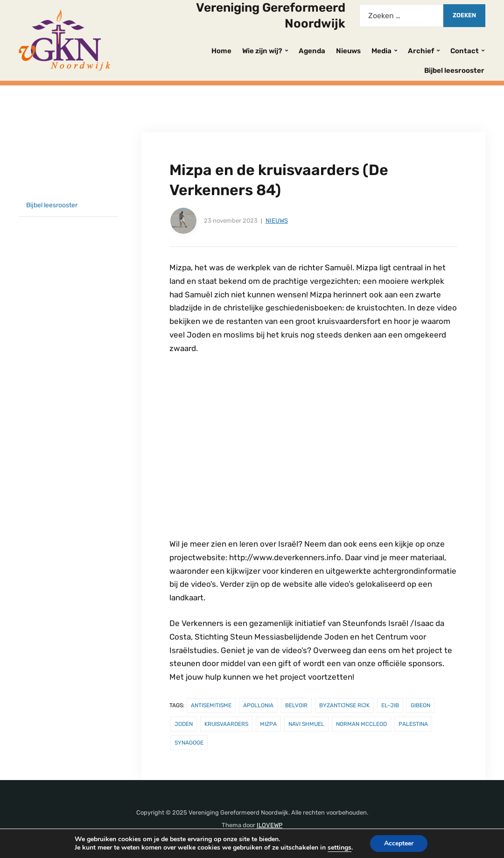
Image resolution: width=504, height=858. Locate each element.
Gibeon (420, 705)
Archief (421, 51)
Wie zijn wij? (262, 51)
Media (381, 51)
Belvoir (296, 705)
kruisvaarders (226, 724)
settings (339, 848)
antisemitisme (211, 705)
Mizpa (268, 724)
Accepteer (399, 843)
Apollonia (258, 705)
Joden (184, 724)
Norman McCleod (361, 724)
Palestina (413, 724)
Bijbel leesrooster (454, 70)
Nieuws (348, 51)
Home (221, 51)
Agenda (312, 51)
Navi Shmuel (306, 724)
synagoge (189, 743)
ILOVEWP (269, 825)
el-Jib (390, 705)
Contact (465, 51)
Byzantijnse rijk (344, 705)
